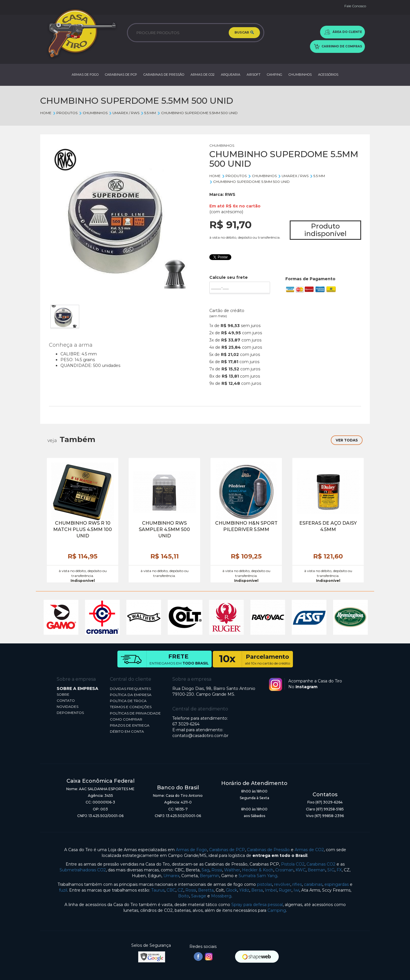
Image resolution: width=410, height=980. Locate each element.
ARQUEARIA (231, 75)
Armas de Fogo (191, 850)
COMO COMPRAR (126, 719)
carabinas (313, 884)
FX (339, 870)
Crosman (284, 870)
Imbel (271, 890)
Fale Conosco (355, 6)
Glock (231, 890)
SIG (331, 870)
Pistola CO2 (293, 864)
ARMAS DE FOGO (85, 75)
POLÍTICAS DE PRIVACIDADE (135, 713)
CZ (180, 890)
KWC (301, 870)
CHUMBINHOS (300, 75)
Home (46, 113)
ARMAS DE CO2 (203, 75)
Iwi (296, 890)
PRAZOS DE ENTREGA (130, 725)
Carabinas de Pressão (268, 850)
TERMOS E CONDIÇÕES (131, 707)
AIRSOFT (254, 75)
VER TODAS (347, 440)
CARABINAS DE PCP (121, 75)
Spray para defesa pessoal (257, 905)
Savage (199, 896)
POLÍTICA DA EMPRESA (131, 695)
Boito (184, 896)
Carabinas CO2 (321, 864)
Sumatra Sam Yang (258, 876)
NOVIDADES (68, 707)
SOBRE (63, 694)
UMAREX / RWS (124, 113)
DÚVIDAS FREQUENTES (130, 689)
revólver (282, 884)
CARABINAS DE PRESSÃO (164, 75)
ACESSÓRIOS (328, 75)
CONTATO (66, 700)
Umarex (171, 876)
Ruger (285, 890)
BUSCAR (244, 33)
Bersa (257, 890)
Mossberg (221, 896)
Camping (277, 910)
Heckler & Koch (258, 870)
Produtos (65, 113)
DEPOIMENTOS (70, 713)
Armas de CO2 (309, 850)
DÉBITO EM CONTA (127, 731)
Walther (232, 870)
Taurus (158, 890)
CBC (171, 890)
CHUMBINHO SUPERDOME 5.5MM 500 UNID (197, 113)
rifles (297, 884)
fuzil (63, 890)
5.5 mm (148, 113)
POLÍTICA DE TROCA (128, 701)
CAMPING (275, 75)
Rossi (217, 870)
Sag (205, 870)
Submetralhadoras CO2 (83, 870)
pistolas (265, 884)
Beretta (206, 890)
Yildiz (244, 890)
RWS (230, 194)
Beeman (316, 870)
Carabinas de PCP (227, 850)
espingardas (337, 884)
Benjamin (209, 876)
